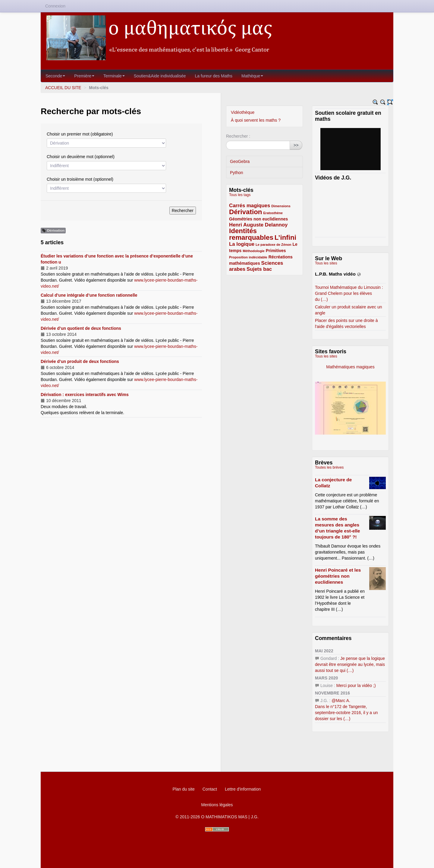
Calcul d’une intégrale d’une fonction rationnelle (89, 295)
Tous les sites (326, 263)
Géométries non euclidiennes (258, 219)
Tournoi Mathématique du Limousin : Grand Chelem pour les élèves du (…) (349, 293)
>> (296, 145)
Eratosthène (273, 213)
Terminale (114, 76)
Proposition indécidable (248, 257)
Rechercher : (238, 136)
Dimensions (281, 206)
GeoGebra (240, 161)
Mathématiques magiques (370, 367)
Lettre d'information (243, 789)
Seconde (55, 76)
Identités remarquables (251, 234)
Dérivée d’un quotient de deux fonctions (81, 328)
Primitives (276, 251)
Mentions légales (217, 805)
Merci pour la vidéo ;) (356, 685)
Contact (210, 789)
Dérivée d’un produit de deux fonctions (80, 361)
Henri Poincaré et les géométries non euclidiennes (338, 576)
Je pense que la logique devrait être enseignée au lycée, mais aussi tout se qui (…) (350, 664)
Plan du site (184, 789)
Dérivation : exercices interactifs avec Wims (85, 395)
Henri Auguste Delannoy (258, 225)
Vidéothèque (243, 112)
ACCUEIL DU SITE (63, 88)
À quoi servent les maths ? (256, 120)
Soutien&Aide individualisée (160, 76)
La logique (242, 244)
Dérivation (246, 212)
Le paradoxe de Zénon (274, 245)
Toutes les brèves (329, 467)
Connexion (55, 6)
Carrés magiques (250, 206)
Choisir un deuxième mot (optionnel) (81, 157)
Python (237, 173)
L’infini (285, 237)
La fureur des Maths (214, 76)
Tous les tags (240, 195)
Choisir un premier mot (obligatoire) (80, 134)
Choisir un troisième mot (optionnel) (80, 179)
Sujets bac (259, 269)
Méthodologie (254, 251)
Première (84, 76)
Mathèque (252, 76)
